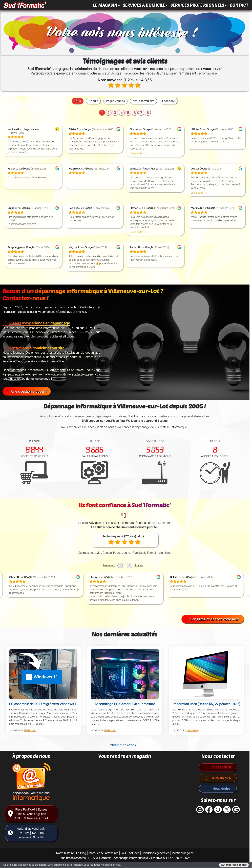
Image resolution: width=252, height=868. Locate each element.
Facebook (131, 73)
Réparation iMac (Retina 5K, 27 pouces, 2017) (206, 704)
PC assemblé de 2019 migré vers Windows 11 (43, 704)
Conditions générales (155, 853)
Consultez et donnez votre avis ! (212, 619)
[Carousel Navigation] (125, 563)
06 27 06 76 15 (218, 778)
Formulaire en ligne (159, 553)
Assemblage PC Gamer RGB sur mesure (125, 704)
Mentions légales (182, 853)
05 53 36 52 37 (218, 767)
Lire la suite (31, 730)
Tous (78, 101)
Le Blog (81, 853)
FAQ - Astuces (130, 853)
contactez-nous (83, 374)
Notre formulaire (143, 101)
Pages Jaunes (156, 73)
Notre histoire (65, 853)
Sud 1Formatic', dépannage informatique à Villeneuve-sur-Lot (133, 858)
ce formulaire (207, 73)
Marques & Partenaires (103, 853)
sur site (25, 361)
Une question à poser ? (26, 391)
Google (116, 73)
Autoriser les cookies (234, 865)
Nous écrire (218, 789)
